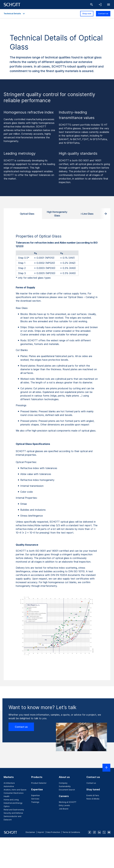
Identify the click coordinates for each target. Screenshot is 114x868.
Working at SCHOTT (68, 802)
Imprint (41, 832)
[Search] (92, 5)
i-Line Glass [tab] (87, 214)
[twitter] (104, 832)
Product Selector (39, 783)
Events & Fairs (93, 795)
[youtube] (109, 832)
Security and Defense (13, 813)
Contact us (103, 14)
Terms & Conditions (71, 832)
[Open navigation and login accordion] (100, 5)
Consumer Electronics (14, 793)
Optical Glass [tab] (27, 214)
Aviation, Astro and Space (15, 790)
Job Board (64, 809)
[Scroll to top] (106, 768)
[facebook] (90, 832)
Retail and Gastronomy (14, 810)
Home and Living (11, 800)
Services (35, 799)
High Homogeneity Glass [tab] (57, 214)
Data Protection (53, 832)
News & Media (93, 799)
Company (63, 783)
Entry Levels (64, 805)
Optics (7, 806)
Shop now (87, 14)
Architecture (9, 783)
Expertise (35, 795)
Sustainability (65, 786)
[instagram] (94, 832)
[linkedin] (99, 832)
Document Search (67, 790)
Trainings (35, 802)
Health (7, 796)
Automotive (9, 786)
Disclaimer (30, 832)
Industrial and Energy (13, 803)
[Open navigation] (109, 5)
